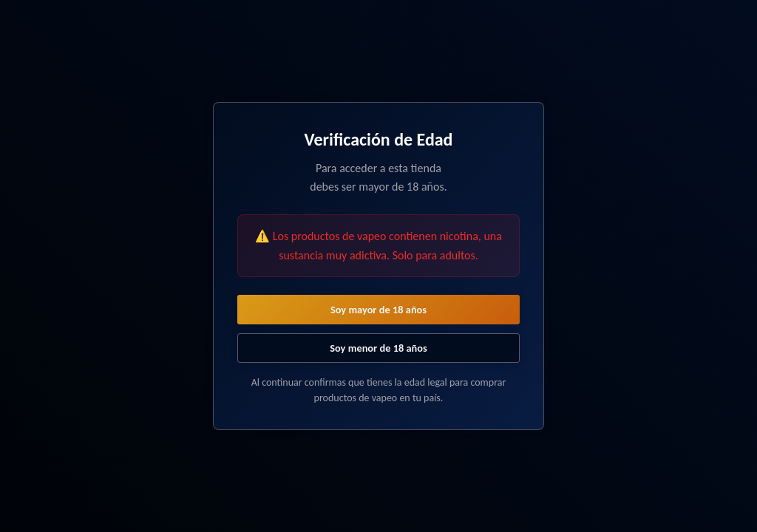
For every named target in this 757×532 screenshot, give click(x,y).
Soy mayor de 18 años (378, 310)
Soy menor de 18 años (378, 348)
